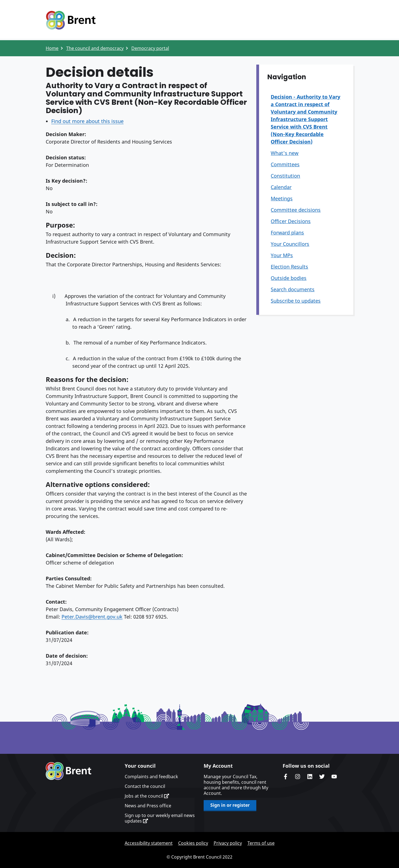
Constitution (285, 176)
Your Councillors (290, 244)
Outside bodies (289, 278)
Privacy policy (228, 843)
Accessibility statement (149, 843)
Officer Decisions (291, 221)
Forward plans (287, 233)
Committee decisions (296, 210)
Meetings (282, 198)
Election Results (289, 267)
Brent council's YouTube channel (334, 777)
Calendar (281, 187)
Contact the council (145, 786)
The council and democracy (95, 48)
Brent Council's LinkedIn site (310, 777)
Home (52, 48)
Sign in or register (230, 805)
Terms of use (261, 843)
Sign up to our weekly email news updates (160, 818)
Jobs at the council (147, 796)
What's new (285, 153)
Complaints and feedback (151, 777)
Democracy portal (150, 48)
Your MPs (282, 255)
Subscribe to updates (296, 301)
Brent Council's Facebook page (285, 777)
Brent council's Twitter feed (322, 777)
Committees (285, 164)
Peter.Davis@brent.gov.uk (92, 617)
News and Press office (148, 806)
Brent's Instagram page (298, 777)
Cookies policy (193, 843)
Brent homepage (69, 771)
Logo (71, 20)
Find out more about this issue (87, 121)
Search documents (293, 289)
